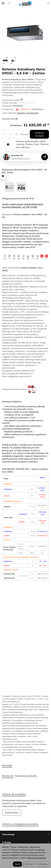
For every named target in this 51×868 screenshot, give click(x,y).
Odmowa (29, 864)
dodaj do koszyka (39, 134)
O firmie (26, 842)
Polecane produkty (26, 776)
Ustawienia (42, 864)
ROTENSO (18, 106)
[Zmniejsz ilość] (16, 134)
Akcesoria (8, 776)
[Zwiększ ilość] (5, 134)
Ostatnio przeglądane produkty (20, 824)
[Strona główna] (26, 3)
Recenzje (7, 765)
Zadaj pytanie (12, 813)
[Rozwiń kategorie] (3, 3)
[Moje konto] (48, 3)
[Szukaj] (9, 3)
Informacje (26, 834)
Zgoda (17, 864)
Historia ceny (10, 119)
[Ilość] (11, 134)
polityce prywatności (37, 858)
